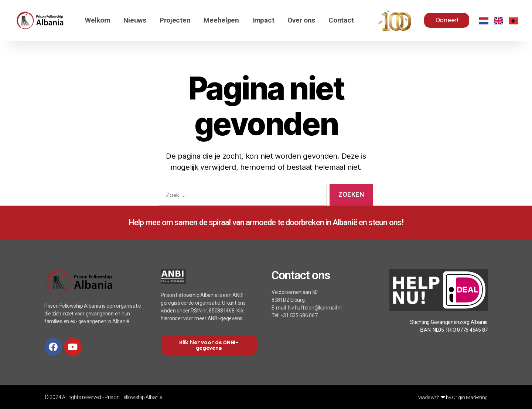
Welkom (98, 20)
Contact (341, 20)
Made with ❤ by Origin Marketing (452, 397)
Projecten (175, 20)
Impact (263, 20)
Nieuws (135, 20)
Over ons (301, 20)
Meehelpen (221, 20)
